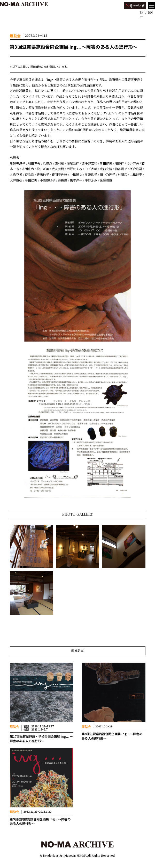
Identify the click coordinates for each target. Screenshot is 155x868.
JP (142, 12)
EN (150, 12)
